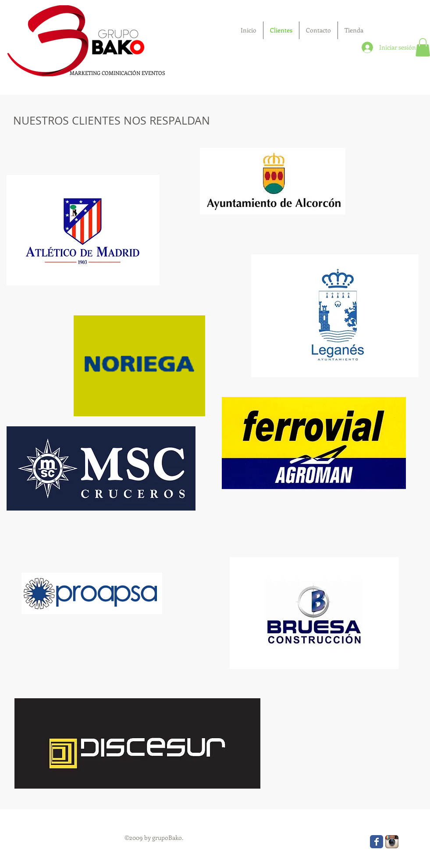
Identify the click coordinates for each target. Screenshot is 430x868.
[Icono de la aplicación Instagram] (392, 842)
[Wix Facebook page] (377, 842)
